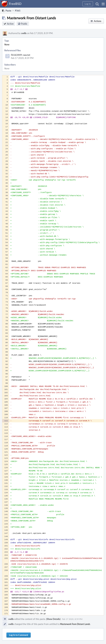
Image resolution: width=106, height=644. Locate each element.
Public (24, 24)
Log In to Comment (19, 635)
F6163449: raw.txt (21, 55)
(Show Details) (53, 619)
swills (24, 33)
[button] (103, 4)
